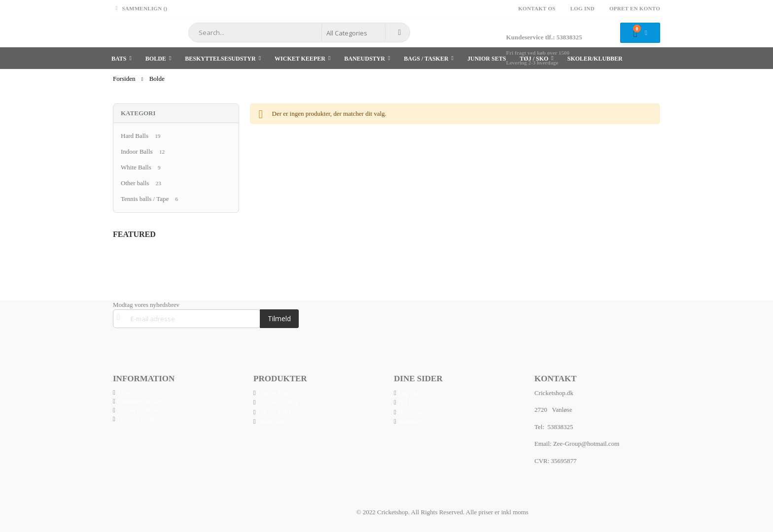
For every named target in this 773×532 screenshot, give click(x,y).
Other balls (135, 183)
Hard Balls (135, 136)
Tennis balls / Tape (145, 199)
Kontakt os (537, 8)
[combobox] (299, 33)
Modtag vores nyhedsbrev (146, 305)
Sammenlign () (140, 8)
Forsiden (124, 79)
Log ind (582, 8)
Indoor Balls (137, 151)
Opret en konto (635, 8)
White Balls (136, 167)
